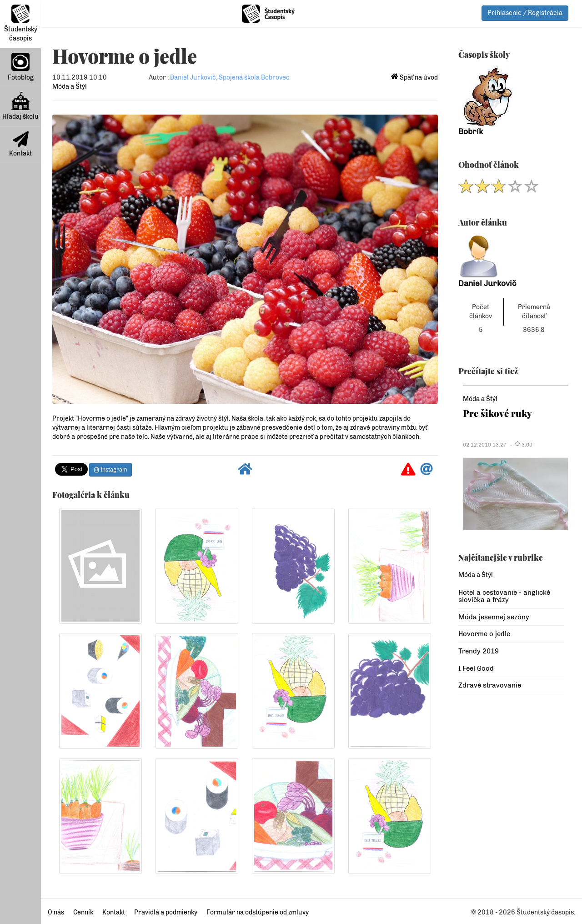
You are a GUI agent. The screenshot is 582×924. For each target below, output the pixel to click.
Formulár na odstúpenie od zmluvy (258, 912)
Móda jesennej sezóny (494, 617)
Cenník (83, 912)
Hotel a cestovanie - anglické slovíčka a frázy (504, 596)
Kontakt (20, 144)
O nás (56, 912)
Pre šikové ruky (497, 413)
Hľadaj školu (20, 106)
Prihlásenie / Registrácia (525, 13)
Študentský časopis (21, 23)
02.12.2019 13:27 (485, 445)
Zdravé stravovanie (490, 685)
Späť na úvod (414, 78)
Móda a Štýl (70, 87)
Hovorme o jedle (484, 634)
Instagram (110, 470)
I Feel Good (476, 668)
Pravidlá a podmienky (166, 912)
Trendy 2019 (479, 651)
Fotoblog (21, 67)
